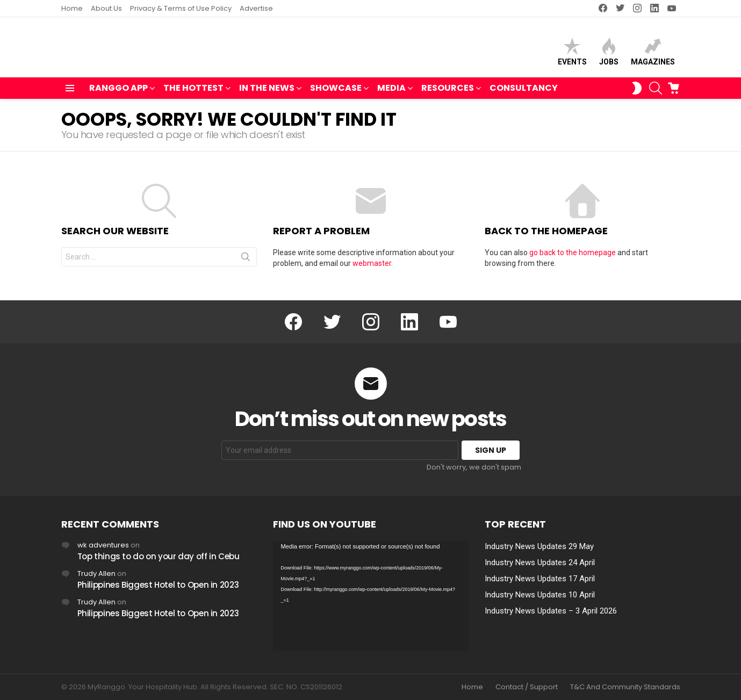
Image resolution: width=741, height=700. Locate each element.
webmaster (372, 268)
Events (572, 54)
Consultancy (524, 93)
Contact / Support (527, 687)
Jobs (609, 54)
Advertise (256, 8)
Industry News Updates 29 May (539, 546)
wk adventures (103, 545)
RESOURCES (448, 94)
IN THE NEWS (267, 94)
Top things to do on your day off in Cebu (159, 556)
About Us (106, 8)
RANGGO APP (118, 94)
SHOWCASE (336, 94)
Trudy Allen (96, 573)
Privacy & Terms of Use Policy (181, 8)
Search (246, 264)
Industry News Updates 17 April (540, 579)
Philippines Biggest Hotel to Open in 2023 (158, 585)
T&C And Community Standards (625, 687)
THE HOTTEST (193, 94)
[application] (371, 596)
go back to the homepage (573, 257)
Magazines (653, 54)
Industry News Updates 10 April (540, 595)
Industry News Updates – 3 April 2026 (551, 611)
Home (72, 8)
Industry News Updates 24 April (540, 562)
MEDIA (391, 94)
